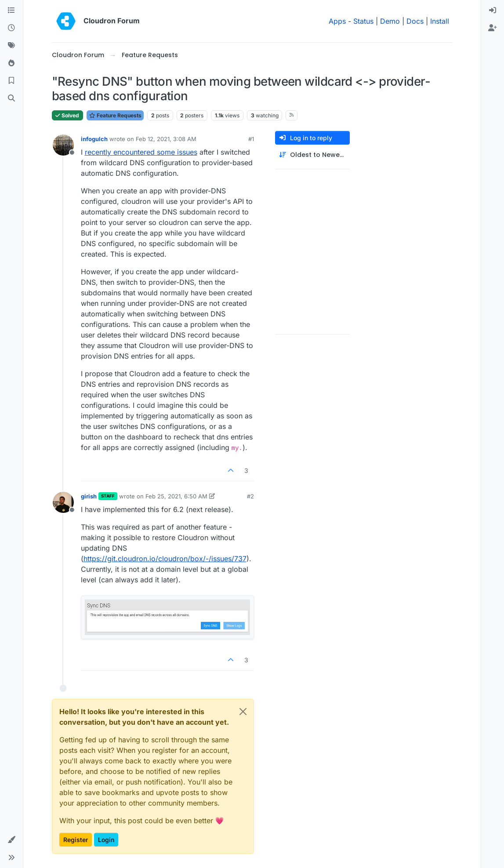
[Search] (11, 98)
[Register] (493, 28)
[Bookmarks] (11, 81)
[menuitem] (493, 11)
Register (76, 840)
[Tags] (11, 46)
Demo (390, 21)
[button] (11, 840)
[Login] (493, 11)
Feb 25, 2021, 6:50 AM (176, 496)
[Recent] (11, 28)
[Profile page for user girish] (63, 502)
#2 (250, 496)
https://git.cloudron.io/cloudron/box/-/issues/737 (165, 559)
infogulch (94, 139)
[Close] (243, 712)
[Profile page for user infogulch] (63, 145)
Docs (415, 21)
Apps (337, 21)
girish (89, 496)
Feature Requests (115, 115)
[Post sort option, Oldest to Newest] (312, 155)
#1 (251, 139)
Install (440, 21)
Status (363, 21)
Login (106, 840)
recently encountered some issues (141, 152)
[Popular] (11, 63)
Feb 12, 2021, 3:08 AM (166, 139)
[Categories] (11, 11)
